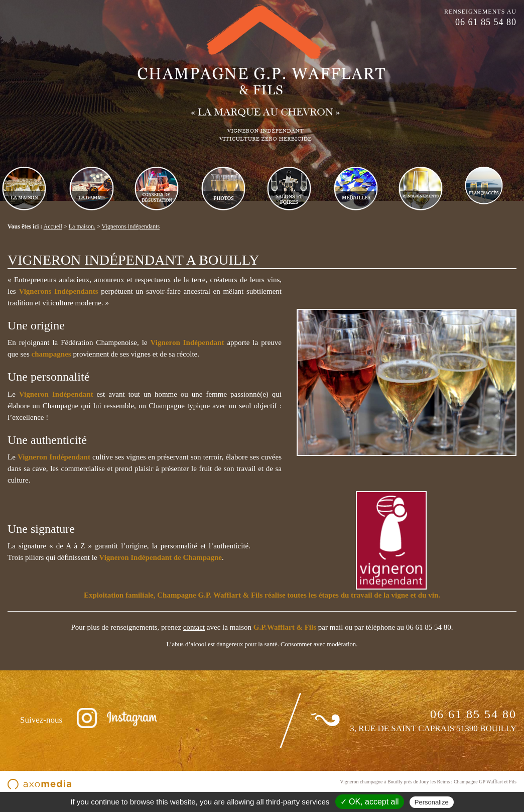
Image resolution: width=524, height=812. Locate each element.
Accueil (53, 226)
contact (194, 627)
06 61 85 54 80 (486, 22)
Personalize (432, 802)
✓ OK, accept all (370, 802)
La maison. (82, 226)
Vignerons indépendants (131, 226)
